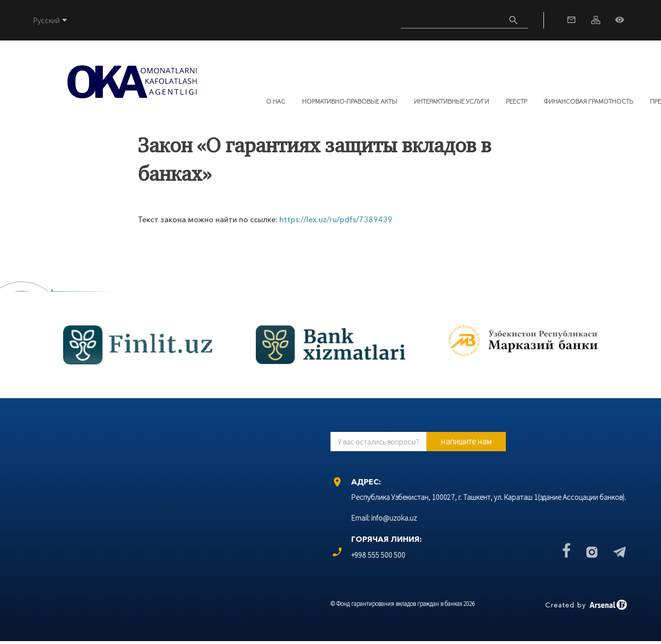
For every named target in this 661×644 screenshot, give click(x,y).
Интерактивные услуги (451, 101)
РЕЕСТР (516, 101)
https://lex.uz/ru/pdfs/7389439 (336, 219)
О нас (276, 101)
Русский (46, 20)
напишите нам (466, 441)
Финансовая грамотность (588, 101)
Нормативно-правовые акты (350, 101)
